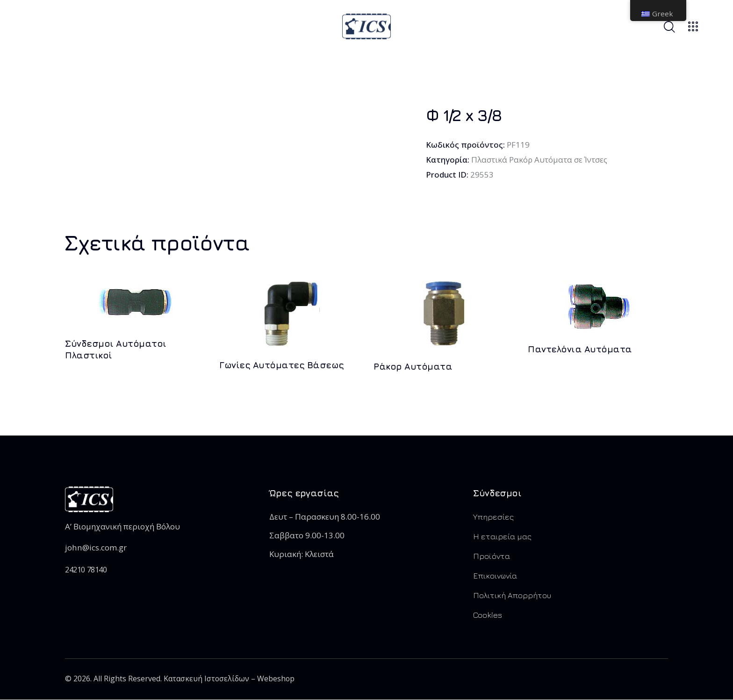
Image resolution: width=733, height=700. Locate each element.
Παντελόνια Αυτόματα (580, 349)
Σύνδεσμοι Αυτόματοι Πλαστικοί (116, 349)
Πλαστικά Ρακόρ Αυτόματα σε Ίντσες (539, 160)
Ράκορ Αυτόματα (413, 366)
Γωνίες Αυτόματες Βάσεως (282, 365)
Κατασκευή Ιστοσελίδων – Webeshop (230, 679)
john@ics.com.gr (95, 547)
